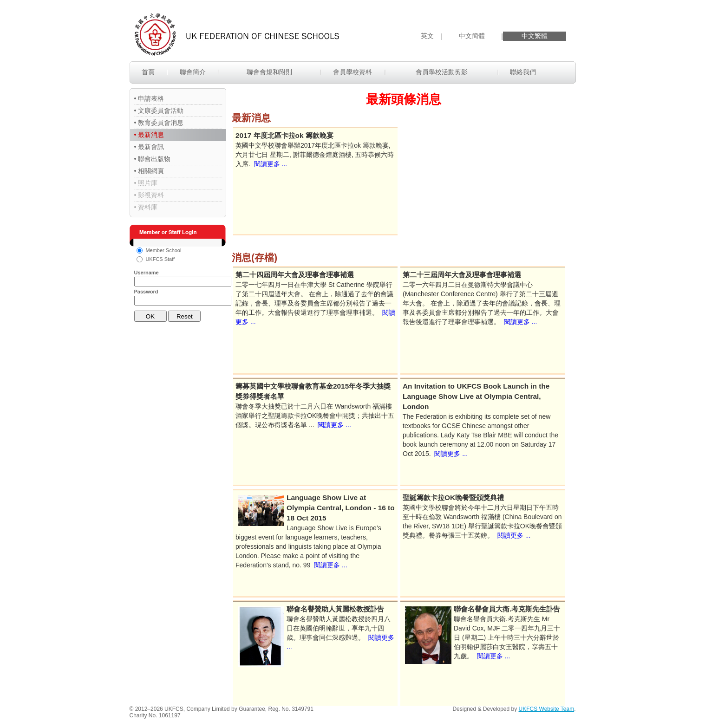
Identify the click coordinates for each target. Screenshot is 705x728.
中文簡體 (472, 36)
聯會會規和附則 (269, 72)
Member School (163, 250)
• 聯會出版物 (153, 159)
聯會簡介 (193, 72)
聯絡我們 (523, 72)
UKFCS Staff (160, 259)
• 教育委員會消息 (159, 123)
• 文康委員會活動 (159, 110)
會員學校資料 (352, 72)
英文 (427, 36)
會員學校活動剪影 (442, 72)
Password (146, 292)
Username (147, 273)
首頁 (148, 72)
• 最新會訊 (149, 147)
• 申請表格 (149, 98)
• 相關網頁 (149, 171)
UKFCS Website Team (547, 709)
